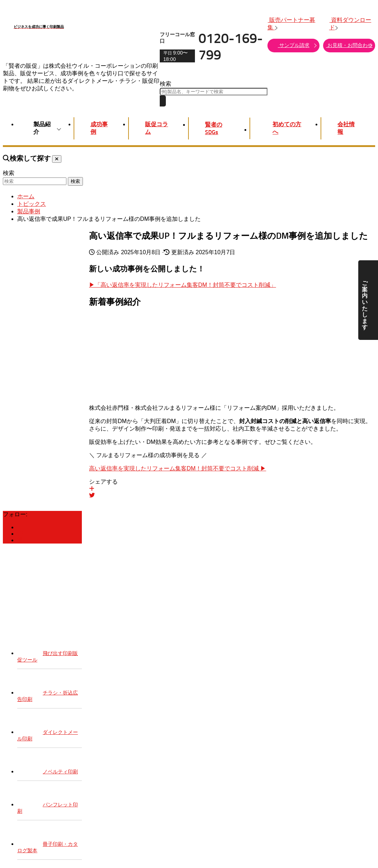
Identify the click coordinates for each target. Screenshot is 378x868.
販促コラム (157, 128)
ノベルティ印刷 (48, 767)
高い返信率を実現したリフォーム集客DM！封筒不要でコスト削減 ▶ (178, 468)
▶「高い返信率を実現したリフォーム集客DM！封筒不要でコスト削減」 (183, 285)
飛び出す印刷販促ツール (48, 652)
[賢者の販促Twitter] (20, 534)
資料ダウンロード (350, 24)
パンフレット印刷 (48, 803)
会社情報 (346, 128)
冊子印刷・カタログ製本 (48, 842)
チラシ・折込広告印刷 (48, 691)
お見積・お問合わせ (349, 45)
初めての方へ (284, 128)
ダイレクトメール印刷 (48, 731)
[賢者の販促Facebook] (20, 527)
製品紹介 (45, 128)
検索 (165, 84)
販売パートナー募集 (291, 24)
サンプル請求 (297, 45)
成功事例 (99, 128)
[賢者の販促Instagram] (20, 540)
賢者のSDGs (214, 128)
